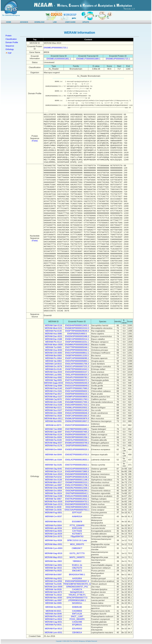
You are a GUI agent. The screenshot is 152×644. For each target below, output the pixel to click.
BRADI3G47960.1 (77, 575)
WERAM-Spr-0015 (53, 568)
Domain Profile (12, 42)
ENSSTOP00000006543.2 (77, 425)
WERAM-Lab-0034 (53, 528)
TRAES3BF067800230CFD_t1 (77, 584)
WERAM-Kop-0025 (53, 531)
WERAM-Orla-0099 (53, 488)
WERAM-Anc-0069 (54, 413)
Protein (8, 36)
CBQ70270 (77, 568)
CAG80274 (77, 589)
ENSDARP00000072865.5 (77, 471)
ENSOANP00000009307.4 (77, 581)
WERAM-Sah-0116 (53, 325)
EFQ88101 (77, 625)
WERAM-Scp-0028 (54, 540)
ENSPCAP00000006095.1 (77, 358)
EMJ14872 (77, 571)
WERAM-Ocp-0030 (53, 350)
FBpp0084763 (77, 536)
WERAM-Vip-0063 (53, 361)
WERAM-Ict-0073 (53, 425)
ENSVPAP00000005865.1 (77, 361)
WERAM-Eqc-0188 (54, 339)
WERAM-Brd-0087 (53, 575)
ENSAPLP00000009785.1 (77, 377)
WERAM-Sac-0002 (54, 561)
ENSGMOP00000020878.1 (77, 504)
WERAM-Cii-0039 (53, 507)
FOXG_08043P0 (77, 619)
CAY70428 (77, 531)
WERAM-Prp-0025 (53, 571)
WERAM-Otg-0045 (54, 469)
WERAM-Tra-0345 (53, 584)
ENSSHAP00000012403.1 (77, 325)
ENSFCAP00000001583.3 (77, 416)
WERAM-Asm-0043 (53, 474)
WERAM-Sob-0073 (53, 592)
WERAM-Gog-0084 (53, 386)
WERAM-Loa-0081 (53, 375)
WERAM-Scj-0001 (54, 607)
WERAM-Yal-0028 (54, 589)
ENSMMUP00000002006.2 (77, 345)
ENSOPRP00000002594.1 (77, 350)
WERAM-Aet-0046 (54, 614)
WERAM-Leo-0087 (53, 485)
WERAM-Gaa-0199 (53, 496)
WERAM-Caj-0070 (54, 399)
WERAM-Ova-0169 (53, 405)
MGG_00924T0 (77, 544)
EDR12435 (77, 528)
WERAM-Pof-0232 (54, 477)
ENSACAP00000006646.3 (77, 413)
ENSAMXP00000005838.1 (77, 474)
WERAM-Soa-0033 (53, 372)
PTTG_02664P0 (77, 526)
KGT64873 (77, 534)
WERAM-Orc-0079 (54, 367)
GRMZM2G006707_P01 (77, 587)
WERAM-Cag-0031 (54, 622)
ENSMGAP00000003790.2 (77, 443)
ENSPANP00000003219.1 (77, 394)
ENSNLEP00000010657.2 (77, 421)
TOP (10, 53)
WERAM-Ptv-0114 (53, 342)
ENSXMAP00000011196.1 (77, 480)
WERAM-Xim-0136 (54, 480)
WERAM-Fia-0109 (54, 440)
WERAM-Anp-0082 (53, 377)
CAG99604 (77, 611)
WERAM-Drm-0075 (53, 536)
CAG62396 (77, 622)
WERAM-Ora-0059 (53, 581)
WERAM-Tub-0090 (53, 429)
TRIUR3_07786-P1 (77, 595)
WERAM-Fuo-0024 (54, 619)
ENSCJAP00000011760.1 (77, 399)
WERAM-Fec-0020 (53, 416)
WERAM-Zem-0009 (53, 587)
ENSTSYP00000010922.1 (77, 465)
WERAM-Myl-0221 (53, 408)
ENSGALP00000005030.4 (77, 383)
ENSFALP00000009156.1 (77, 440)
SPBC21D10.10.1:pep (77, 540)
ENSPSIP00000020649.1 (77, 446)
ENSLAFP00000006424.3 (77, 375)
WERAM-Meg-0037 (53, 443)
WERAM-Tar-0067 (54, 499)
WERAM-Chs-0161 (53, 391)
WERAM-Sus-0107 (54, 410)
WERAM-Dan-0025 (54, 336)
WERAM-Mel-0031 (54, 522)
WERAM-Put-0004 (54, 526)
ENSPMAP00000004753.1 (77, 502)
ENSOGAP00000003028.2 (77, 469)
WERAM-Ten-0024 (54, 493)
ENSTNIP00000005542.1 (77, 493)
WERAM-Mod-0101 (53, 328)
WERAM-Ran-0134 (54, 435)
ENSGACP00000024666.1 (77, 496)
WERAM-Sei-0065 (53, 603)
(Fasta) (35, 141)
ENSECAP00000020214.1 (77, 339)
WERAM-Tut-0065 (53, 347)
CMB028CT (77, 548)
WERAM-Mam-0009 (53, 345)
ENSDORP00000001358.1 (77, 437)
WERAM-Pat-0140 (54, 331)
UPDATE (86, 22)
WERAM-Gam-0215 (53, 504)
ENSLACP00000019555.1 (77, 460)
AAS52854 (77, 578)
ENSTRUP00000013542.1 (77, 499)
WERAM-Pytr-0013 (53, 629)
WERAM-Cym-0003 (53, 548)
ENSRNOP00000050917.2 (77, 435)
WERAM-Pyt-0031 (53, 625)
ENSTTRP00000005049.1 (77, 347)
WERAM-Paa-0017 (53, 394)
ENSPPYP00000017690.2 (77, 388)
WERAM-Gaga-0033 (54, 383)
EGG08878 (77, 522)
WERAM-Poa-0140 (53, 388)
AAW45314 (77, 516)
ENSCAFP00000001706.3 (77, 364)
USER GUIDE (70, 22)
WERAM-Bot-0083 (54, 356)
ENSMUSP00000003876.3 (77, 419)
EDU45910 (77, 629)
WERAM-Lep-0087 (53, 600)
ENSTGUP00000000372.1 (77, 380)
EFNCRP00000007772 (77, 598)
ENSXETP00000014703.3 (77, 455)
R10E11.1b (77, 565)
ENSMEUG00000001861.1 (59, 59)
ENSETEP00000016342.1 (77, 369)
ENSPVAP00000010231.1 (77, 342)
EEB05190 (77, 607)
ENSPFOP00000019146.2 (77, 477)
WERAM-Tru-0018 (53, 595)
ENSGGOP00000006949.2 (77, 386)
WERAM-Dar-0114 (54, 471)
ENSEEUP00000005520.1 (77, 449)
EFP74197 (77, 513)
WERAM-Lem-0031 (53, 633)
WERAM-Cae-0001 (54, 565)
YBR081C (77, 561)
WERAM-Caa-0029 (54, 534)
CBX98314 (77, 633)
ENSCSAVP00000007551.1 (77, 510)
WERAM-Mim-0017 (53, 482)
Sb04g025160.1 (77, 592)
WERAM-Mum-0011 (53, 419)
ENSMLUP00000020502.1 (77, 408)
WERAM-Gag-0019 (53, 553)
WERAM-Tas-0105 (53, 465)
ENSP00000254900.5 (77, 334)
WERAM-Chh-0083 (54, 353)
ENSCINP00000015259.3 (77, 507)
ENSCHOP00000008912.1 (77, 353)
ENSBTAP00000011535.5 (77, 356)
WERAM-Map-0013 (53, 557)
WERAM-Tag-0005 (54, 380)
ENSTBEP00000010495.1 (77, 429)
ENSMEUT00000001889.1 (88, 59)
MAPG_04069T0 (77, 557)
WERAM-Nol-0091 (54, 421)
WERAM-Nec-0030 (53, 598)
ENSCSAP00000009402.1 (77, 391)
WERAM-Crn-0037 (54, 516)
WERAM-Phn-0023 (53, 616)
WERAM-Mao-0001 (53, 544)
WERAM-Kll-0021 (53, 611)
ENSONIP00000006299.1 (77, 491)
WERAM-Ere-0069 (53, 449)
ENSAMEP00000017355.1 (77, 402)
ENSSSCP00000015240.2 (77, 410)
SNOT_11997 (77, 616)
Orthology (10, 49)
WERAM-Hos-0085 (53, 334)
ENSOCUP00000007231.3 (77, 367)
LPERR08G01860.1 (77, 600)
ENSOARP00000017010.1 (77, 405)
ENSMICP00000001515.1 (77, 482)
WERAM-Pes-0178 (54, 446)
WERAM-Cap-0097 (54, 432)
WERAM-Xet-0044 (54, 455)
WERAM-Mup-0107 (53, 397)
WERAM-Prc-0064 (54, 358)
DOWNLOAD (39, 22)
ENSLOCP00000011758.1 (77, 485)
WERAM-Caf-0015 (53, 364)
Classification (11, 39)
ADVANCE (24, 22)
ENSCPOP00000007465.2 (77, 432)
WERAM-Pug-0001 (53, 513)
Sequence (10, 46)
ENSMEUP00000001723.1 (56, 48)
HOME (9, 22)
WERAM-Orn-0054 (53, 491)
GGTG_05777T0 (77, 553)
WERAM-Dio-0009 (54, 437)
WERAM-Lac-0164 (54, 460)
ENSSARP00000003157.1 (77, 372)
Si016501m (77, 603)
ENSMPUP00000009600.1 (77, 397)
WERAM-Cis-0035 (53, 510)
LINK (55, 22)
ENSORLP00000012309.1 (77, 488)
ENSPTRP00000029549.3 (77, 331)
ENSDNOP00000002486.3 (77, 336)
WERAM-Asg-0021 (54, 578)
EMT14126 (77, 614)
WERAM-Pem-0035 (53, 502)
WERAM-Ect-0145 (53, 369)
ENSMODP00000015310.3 (77, 328)
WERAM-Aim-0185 (54, 402)
